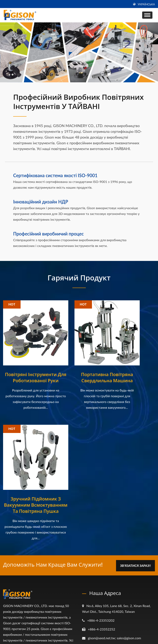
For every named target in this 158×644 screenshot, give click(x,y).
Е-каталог (96, 586)
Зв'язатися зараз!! (135, 428)
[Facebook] (5, 526)
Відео (92, 594)
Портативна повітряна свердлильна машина (79, 365)
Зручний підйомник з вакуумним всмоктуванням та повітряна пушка (132, 365)
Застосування (98, 578)
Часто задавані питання (106, 601)
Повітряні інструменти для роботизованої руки (26, 362)
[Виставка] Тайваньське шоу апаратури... (37, 574)
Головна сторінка (101, 555)
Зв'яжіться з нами (102, 609)
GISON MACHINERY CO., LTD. (53, 633)
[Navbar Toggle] (147, 15)
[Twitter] (10, 526)
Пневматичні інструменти (107, 570)
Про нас (94, 563)
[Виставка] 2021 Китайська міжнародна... (36, 556)
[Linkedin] (15, 526)
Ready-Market (145, 633)
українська (146, 4)
